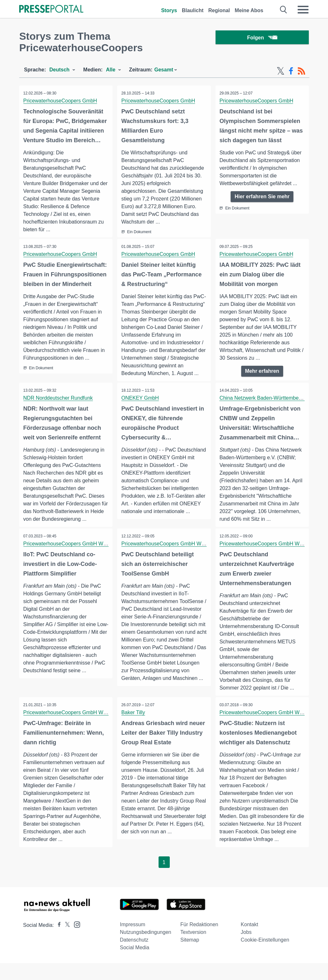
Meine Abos (249, 10)
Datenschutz (134, 957)
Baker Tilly (134, 721)
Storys (169, 10)
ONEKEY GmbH (141, 406)
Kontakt (250, 941)
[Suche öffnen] (284, 10)
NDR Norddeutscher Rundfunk (59, 406)
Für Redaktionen (199, 941)
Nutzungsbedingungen (145, 949)
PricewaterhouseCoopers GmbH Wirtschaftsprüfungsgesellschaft (98, 552)
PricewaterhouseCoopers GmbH (61, 101)
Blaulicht (193, 10)
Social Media (135, 964)
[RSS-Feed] (301, 71)
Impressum (132, 941)
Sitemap (190, 957)
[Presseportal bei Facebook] (57, 942)
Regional (219, 10)
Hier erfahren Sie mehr (262, 196)
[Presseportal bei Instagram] (75, 941)
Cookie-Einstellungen (265, 957)
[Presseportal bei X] (66, 942)
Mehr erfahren (262, 371)
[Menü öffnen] (303, 10)
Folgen (262, 38)
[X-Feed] (281, 71)
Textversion (193, 949)
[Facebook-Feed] (291, 71)
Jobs (246, 949)
